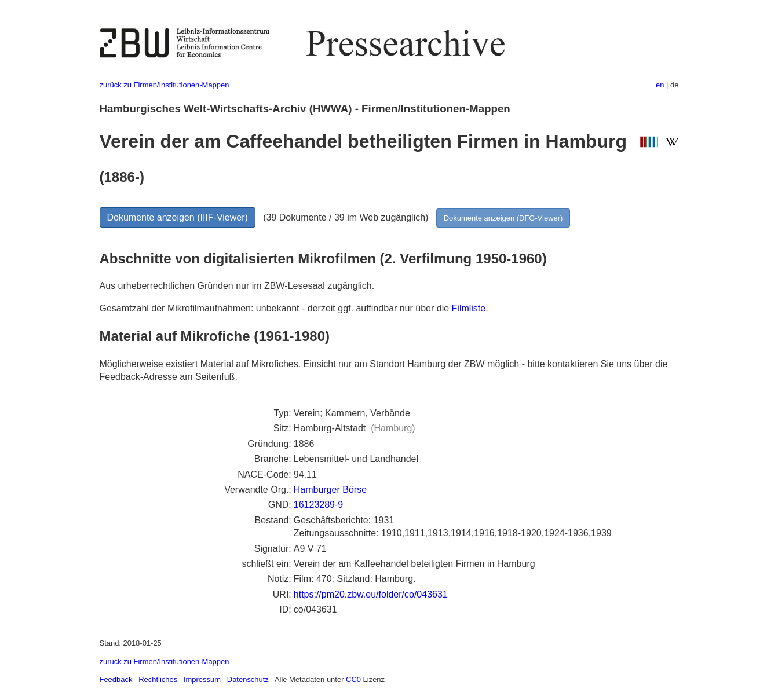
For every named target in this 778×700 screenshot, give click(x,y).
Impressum (202, 679)
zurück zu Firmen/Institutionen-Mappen (165, 85)
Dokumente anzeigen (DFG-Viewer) (503, 218)
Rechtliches (158, 679)
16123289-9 (318, 505)
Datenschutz (248, 679)
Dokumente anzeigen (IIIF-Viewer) (178, 217)
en (660, 85)
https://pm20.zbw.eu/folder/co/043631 (371, 594)
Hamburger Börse (330, 490)
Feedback (116, 679)
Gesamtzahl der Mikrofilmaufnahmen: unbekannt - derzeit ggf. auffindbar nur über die (276, 308)
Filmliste (469, 308)
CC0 (353, 679)
